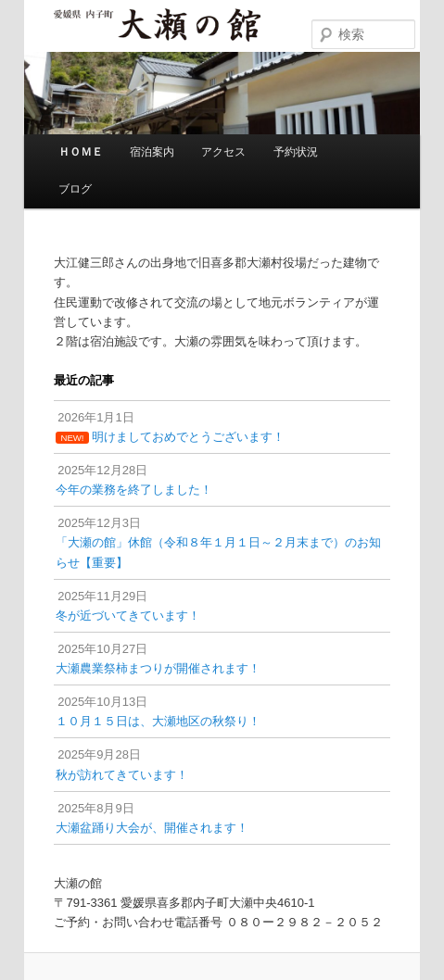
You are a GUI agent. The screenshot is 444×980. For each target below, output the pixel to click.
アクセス (223, 152)
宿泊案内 (152, 152)
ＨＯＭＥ (81, 152)
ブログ (75, 189)
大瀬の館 (157, 27)
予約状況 (296, 152)
